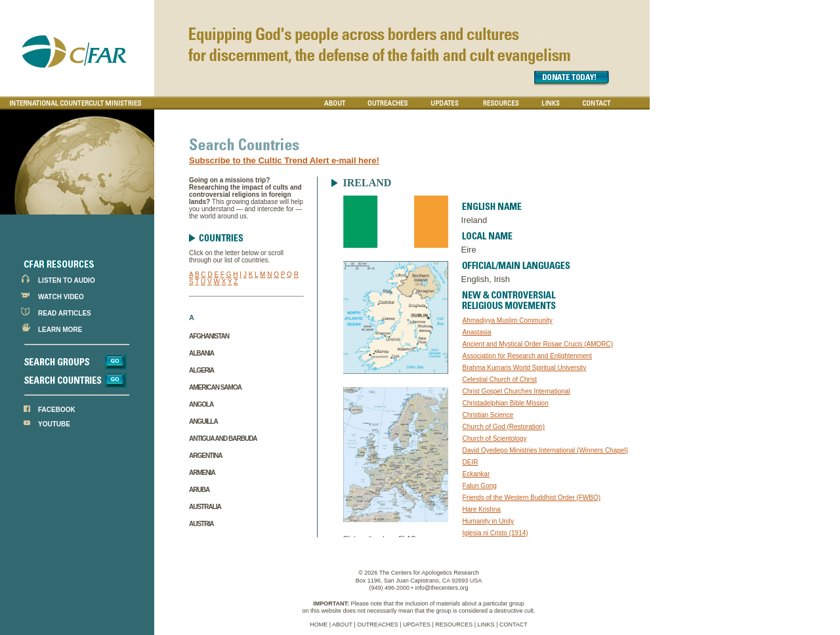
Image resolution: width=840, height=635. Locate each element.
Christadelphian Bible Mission (506, 403)
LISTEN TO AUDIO (67, 280)
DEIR (471, 462)
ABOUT (342, 625)
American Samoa (215, 387)
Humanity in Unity (488, 521)
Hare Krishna (482, 509)
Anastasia (477, 332)
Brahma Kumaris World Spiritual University (525, 368)
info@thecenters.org (441, 588)
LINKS (486, 625)
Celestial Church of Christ (500, 379)
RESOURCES (454, 625)
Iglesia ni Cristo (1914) (495, 533)
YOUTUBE (54, 424)
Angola (201, 404)
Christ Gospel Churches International (516, 391)
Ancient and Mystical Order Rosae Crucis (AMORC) (538, 344)
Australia (205, 507)
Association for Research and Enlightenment (527, 356)
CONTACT (514, 625)
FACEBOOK (57, 410)
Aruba (199, 490)
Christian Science (488, 415)
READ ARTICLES (65, 313)
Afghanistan (209, 336)
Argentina (205, 456)
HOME (319, 625)
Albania (201, 353)
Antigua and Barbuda (223, 439)
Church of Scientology (495, 439)
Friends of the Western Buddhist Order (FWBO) (532, 498)
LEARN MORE (60, 330)
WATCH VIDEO (61, 297)
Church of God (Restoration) (504, 427)
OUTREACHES (378, 625)
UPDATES (417, 625)
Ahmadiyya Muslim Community (508, 320)
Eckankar (476, 474)
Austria (201, 524)
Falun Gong (480, 486)
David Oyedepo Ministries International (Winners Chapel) (545, 450)
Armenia (202, 473)
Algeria (201, 370)
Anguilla (203, 421)
